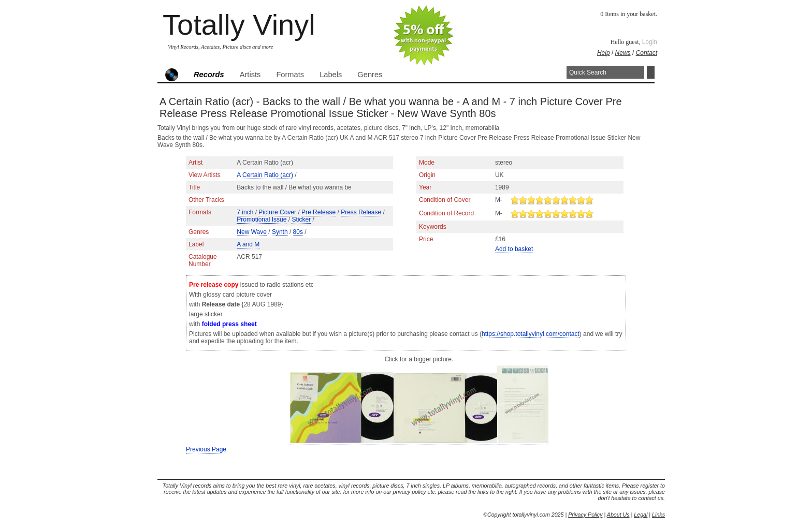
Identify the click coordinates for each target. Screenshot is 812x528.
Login (650, 42)
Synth (280, 232)
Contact (647, 53)
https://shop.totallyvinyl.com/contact (531, 334)
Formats (290, 75)
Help (604, 53)
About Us (618, 515)
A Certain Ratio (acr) (265, 175)
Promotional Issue (262, 219)
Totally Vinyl (239, 25)
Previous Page (206, 449)
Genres (370, 75)
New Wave (252, 232)
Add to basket (514, 249)
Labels (331, 75)
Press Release (361, 212)
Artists (250, 75)
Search (651, 72)
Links (658, 515)
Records (209, 75)
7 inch (245, 212)
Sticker (301, 219)
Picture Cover (277, 212)
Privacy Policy (585, 515)
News (623, 53)
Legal (641, 515)
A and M (248, 244)
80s (298, 232)
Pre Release (318, 212)
